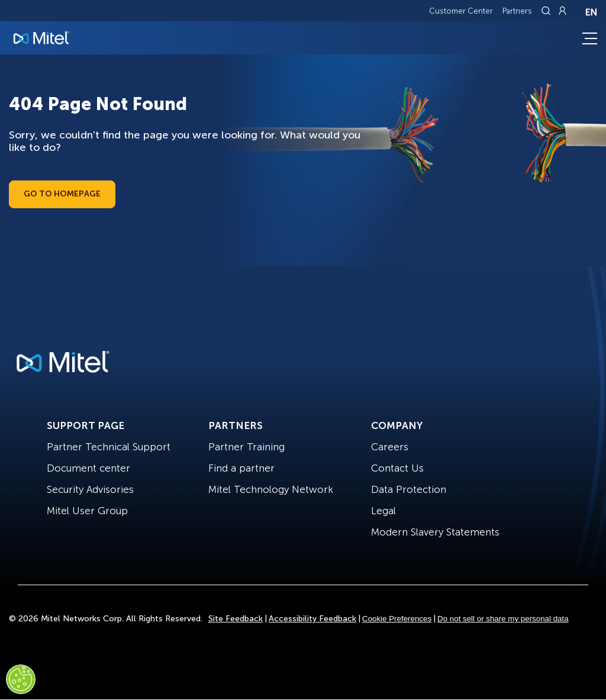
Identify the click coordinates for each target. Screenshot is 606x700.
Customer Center (461, 11)
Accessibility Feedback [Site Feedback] (312, 619)
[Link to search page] (547, 11)
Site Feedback (236, 619)
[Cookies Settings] (21, 679)
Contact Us (397, 468)
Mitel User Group (87, 511)
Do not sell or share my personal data (503, 619)
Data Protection (409, 489)
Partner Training (246, 447)
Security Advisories (90, 489)
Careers (390, 447)
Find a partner (241, 468)
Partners (517, 11)
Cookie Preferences (397, 619)
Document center (88, 468)
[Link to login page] (562, 11)
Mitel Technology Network (271, 489)
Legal (383, 511)
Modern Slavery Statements (435, 532)
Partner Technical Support (109, 447)
